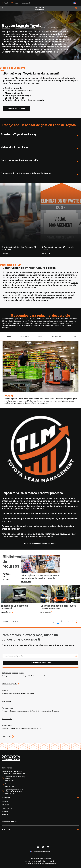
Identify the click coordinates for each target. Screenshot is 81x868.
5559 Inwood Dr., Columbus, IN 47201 (13, 773)
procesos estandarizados (64, 78)
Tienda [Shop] (6, 3)
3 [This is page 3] (65, 621)
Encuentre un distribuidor (41, 663)
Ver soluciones (6, 736)
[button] (54, 622)
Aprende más (26, 582)
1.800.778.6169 (10, 793)
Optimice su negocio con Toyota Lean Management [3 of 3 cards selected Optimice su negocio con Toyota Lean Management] (58, 607)
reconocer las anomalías (28, 506)
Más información (7, 719)
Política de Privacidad (48, 861)
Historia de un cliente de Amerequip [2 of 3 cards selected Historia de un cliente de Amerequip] (15, 607)
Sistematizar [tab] (24, 337)
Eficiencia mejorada (15, 98)
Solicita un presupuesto (13, 673)
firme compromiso (68, 275)
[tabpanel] (40, 374)
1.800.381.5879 (10, 780)
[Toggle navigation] (2, 8)
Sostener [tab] (73, 337)
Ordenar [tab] (8, 337)
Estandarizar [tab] (57, 337)
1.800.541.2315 (10, 786)
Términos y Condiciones (32, 861)
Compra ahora (6, 701)
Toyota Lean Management (15, 78)
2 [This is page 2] (62, 621)
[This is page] (77, 622)
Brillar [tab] (40, 337)
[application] (40, 569)
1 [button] (58, 621)
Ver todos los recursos (7, 576)
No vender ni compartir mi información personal (41, 864)
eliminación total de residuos (60, 272)
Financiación (8, 708)
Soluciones (7, 726)
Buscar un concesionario (22, 3)
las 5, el (74, 283)
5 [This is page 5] (72, 621)
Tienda (5, 690)
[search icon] (76, 656)
